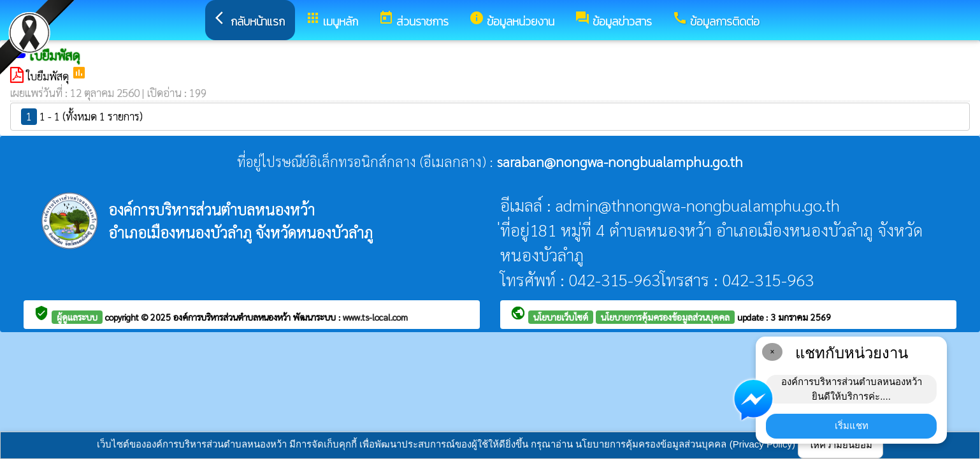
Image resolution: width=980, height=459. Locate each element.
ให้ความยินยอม (840, 445)
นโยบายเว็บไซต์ (561, 317)
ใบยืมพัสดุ (49, 76)
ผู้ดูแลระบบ (77, 317)
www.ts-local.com (375, 317)
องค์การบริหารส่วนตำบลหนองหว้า (233, 317)
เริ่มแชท (852, 426)
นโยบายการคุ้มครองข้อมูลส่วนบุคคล (665, 317)
